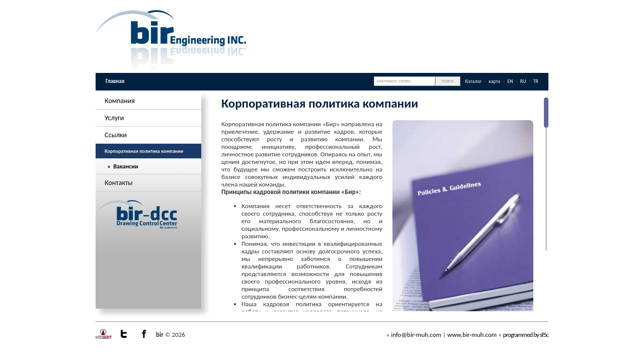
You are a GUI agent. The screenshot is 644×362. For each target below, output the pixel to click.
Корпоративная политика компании (144, 151)
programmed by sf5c (526, 335)
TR (536, 81)
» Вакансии (122, 166)
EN (511, 81)
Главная (115, 81)
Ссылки (116, 135)
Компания (120, 101)
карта (494, 81)
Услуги (114, 118)
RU (524, 81)
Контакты (119, 183)
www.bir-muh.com (472, 335)
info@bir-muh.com (416, 335)
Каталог (474, 81)
